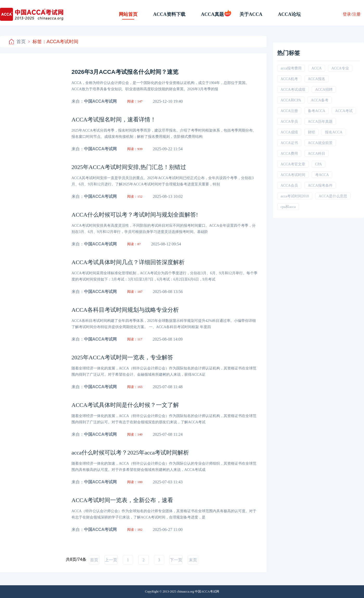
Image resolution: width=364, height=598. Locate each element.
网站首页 (128, 14)
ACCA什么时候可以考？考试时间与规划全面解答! (135, 215)
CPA (318, 164)
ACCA (317, 68)
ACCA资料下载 (169, 14)
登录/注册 (352, 14)
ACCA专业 (340, 68)
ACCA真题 (212, 14)
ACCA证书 (289, 143)
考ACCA (322, 175)
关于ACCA (251, 14)
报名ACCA (334, 132)
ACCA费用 (289, 154)
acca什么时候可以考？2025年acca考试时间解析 (130, 453)
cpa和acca (288, 207)
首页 (17, 42)
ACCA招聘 (324, 90)
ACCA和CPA (291, 100)
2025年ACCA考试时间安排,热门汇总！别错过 (129, 167)
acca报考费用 (291, 68)
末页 (193, 560)
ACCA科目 (317, 154)
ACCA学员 (289, 122)
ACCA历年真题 (320, 122)
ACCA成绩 (289, 132)
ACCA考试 (344, 111)
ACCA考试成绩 (293, 90)
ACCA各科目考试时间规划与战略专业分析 (125, 310)
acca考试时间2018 (295, 196)
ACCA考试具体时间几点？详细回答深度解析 (128, 262)
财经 (311, 132)
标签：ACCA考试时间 (53, 42)
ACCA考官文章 (293, 164)
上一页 (111, 560)
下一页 (176, 560)
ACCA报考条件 (320, 186)
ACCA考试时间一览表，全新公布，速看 (122, 500)
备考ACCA (317, 111)
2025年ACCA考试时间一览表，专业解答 (122, 357)
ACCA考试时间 (293, 175)
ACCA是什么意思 (333, 196)
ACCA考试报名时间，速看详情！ (114, 119)
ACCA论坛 (289, 14)
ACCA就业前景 (320, 143)
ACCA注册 (289, 111)
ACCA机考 (289, 79)
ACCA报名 (317, 79)
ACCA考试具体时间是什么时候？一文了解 (125, 405)
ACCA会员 (289, 186)
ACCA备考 (320, 100)
